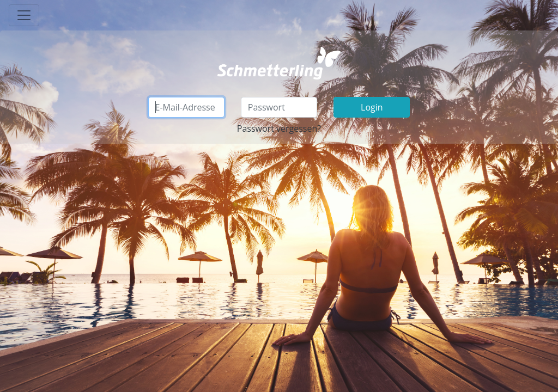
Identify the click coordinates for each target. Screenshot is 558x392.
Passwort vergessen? (279, 128)
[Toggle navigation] (24, 15)
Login (372, 107)
